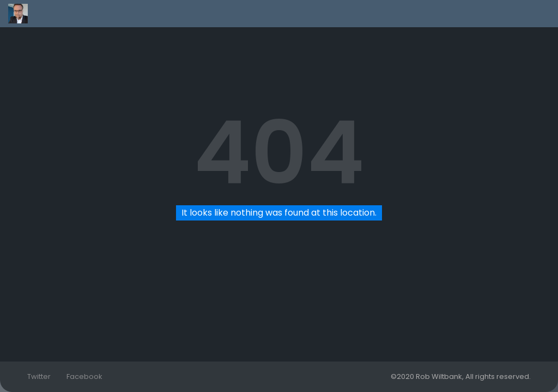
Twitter (39, 376)
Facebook (84, 376)
